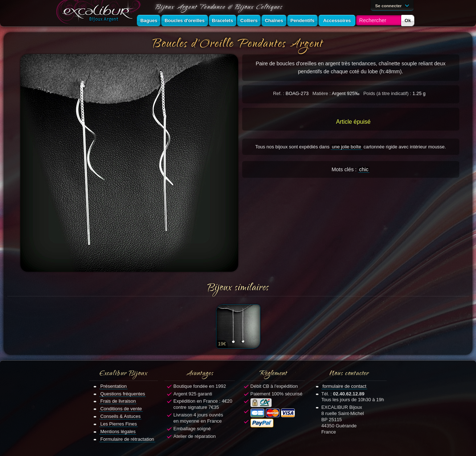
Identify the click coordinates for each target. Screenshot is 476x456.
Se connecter (393, 5)
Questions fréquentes (123, 394)
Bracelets (223, 20)
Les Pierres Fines (119, 424)
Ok (408, 20)
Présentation (113, 386)
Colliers (249, 20)
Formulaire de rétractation (127, 439)
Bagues (149, 20)
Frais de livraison (118, 401)
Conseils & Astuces (120, 416)
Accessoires (337, 20)
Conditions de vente (121, 409)
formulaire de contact (344, 386)
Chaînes (274, 20)
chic (364, 169)
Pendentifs (302, 20)
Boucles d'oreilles (184, 20)
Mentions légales (118, 432)
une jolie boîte (347, 147)
